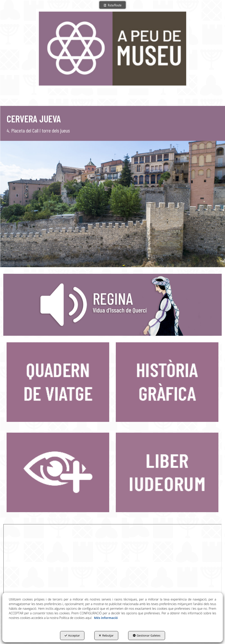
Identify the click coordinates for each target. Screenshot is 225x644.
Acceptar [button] (72, 635)
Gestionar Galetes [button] (147, 635)
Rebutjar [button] (106, 635)
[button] (112, 5)
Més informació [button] (106, 618)
